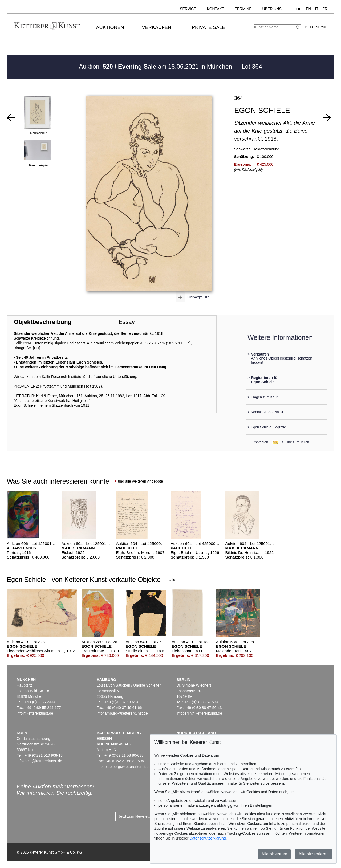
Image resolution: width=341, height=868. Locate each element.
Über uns (272, 9)
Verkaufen (157, 27)
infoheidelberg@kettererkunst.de (123, 767)
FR (325, 9)
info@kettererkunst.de (35, 713)
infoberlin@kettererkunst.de (199, 713)
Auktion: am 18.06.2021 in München (156, 67)
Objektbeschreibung (43, 322)
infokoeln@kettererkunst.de (39, 761)
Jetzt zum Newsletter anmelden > (146, 816)
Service (188, 9)
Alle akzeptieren (314, 854)
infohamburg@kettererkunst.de (122, 713)
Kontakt (215, 9)
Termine (243, 9)
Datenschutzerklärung (208, 838)
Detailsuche (316, 27)
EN (308, 9)
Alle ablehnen (274, 854)
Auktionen (110, 27)
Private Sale (208, 27)
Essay (127, 322)
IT (317, 9)
